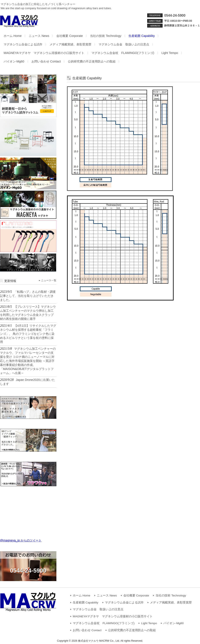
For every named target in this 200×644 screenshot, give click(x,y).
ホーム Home (81, 595)
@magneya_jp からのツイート (21, 540)
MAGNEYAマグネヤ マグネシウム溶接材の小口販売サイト (113, 616)
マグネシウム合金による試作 (124, 603)
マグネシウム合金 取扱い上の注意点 (98, 609)
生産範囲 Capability (86, 603)
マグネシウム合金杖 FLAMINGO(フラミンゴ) (104, 623)
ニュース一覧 (49, 280)
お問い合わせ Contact (87, 630)
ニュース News (107, 595)
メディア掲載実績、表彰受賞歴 (171, 603)
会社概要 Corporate (136, 595)
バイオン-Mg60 (174, 623)
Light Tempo (149, 623)
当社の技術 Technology (171, 595)
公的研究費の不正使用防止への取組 (132, 630)
